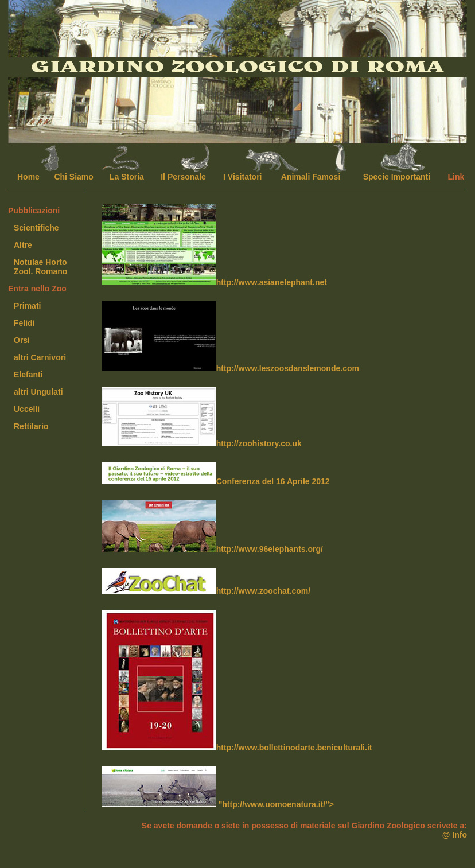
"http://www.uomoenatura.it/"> (218, 788)
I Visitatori (242, 177)
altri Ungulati (38, 392)
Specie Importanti (397, 177)
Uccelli (27, 409)
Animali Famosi (311, 177)
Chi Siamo (73, 177)
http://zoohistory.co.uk (202, 418)
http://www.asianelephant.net (214, 245)
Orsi (22, 340)
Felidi (24, 323)
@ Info (455, 835)
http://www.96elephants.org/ (212, 527)
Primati (27, 306)
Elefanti (28, 375)
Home (28, 177)
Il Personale (183, 177)
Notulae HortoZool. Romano (40, 267)
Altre (23, 245)
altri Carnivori (40, 357)
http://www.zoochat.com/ (206, 582)
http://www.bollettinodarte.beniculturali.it (237, 681)
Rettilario (31, 426)
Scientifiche (36, 228)
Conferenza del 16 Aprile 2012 (216, 474)
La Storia (127, 177)
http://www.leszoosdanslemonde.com (230, 337)
